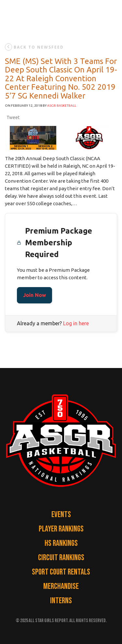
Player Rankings (61, 529)
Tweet (13, 117)
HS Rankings (61, 543)
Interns (61, 601)
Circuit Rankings (61, 558)
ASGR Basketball (62, 106)
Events (61, 515)
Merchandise (61, 586)
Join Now (34, 295)
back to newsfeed (34, 47)
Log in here (76, 323)
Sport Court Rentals (61, 572)
